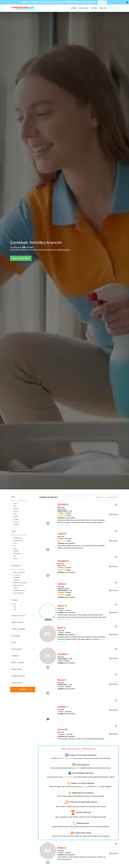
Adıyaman (16, 551)
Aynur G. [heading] (62, 606)
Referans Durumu (18, 616)
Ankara (15, 543)
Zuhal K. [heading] (62, 534)
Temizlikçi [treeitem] (31, 472)
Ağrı (14, 556)
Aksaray (15, 559)
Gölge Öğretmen (18, 585)
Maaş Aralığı (16, 669)
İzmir (15, 546)
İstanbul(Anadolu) (18, 541)
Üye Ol (112, 8)
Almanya (16, 511)
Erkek (15, 609)
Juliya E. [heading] (62, 584)
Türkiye (15, 504)
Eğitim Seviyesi (17, 622)
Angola (15, 514)
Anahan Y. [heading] (63, 707)
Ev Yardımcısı (17, 575)
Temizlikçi (16, 588)
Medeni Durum (17, 683)
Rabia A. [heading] (62, 848)
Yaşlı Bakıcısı (17, 578)
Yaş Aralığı (16, 636)
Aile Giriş (94, 8)
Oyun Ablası (16, 580)
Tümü (15, 604)
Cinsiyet (15, 600)
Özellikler (15, 656)
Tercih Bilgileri (17, 649)
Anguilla (15, 517)
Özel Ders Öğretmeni (19, 593)
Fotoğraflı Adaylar (18, 676)
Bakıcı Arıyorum (84, 8)
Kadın (15, 607)
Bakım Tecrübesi (18, 663)
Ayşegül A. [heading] (63, 561)
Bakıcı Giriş (103, 8)
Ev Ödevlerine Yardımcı (19, 590)
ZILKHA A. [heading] (63, 504)
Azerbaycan (16, 522)
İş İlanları (74, 8)
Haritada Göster (112, 497)
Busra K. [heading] (62, 680)
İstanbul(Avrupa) (18, 538)
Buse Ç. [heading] (62, 628)
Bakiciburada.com (15, 472)
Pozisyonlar (16, 566)
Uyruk (14, 642)
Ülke (13, 497)
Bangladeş (16, 524)
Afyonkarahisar (17, 554)
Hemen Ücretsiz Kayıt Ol (21, 258)
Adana (15, 548)
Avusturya (16, 519)
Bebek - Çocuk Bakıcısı (19, 572)
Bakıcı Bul (24, 472)
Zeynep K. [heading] (63, 654)
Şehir (14, 531)
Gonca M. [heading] (63, 729)
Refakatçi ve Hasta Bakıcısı (20, 583)
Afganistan (16, 509)
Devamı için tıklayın (64, 525)
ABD (15, 506)
